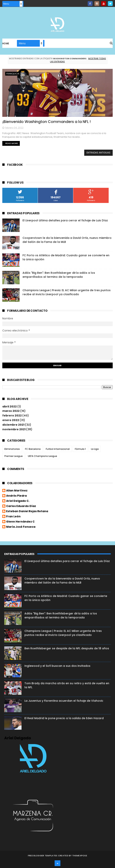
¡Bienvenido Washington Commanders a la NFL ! (47, 122)
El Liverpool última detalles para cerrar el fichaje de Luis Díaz (65, 220)
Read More (12, 143)
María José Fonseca (21, 527)
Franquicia (13, 74)
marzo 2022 (11, 411)
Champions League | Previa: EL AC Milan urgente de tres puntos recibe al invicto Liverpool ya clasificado (67, 292)
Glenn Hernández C (20, 522)
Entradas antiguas (98, 153)
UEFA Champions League (42, 456)
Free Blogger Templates (43, 856)
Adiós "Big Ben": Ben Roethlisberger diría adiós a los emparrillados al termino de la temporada (59, 275)
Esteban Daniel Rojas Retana (27, 511)
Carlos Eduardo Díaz (21, 506)
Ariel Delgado (18, 738)
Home (6, 43)
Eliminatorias (12, 449)
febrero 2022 (12, 415)
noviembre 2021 (14, 429)
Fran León (13, 517)
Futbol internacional (58, 449)
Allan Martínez (17, 491)
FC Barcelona (33, 449)
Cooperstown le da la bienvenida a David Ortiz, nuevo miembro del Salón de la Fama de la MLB (62, 581)
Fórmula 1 (80, 449)
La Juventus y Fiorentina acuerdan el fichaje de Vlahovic (64, 701)
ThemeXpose (80, 856)
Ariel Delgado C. (18, 501)
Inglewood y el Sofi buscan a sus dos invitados (57, 666)
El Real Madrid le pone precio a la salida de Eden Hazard (64, 718)
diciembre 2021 (13, 425)
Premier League (14, 456)
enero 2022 (11, 420)
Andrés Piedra (16, 496)
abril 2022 (10, 406)
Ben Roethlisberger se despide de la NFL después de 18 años (67, 648)
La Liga (95, 449)
